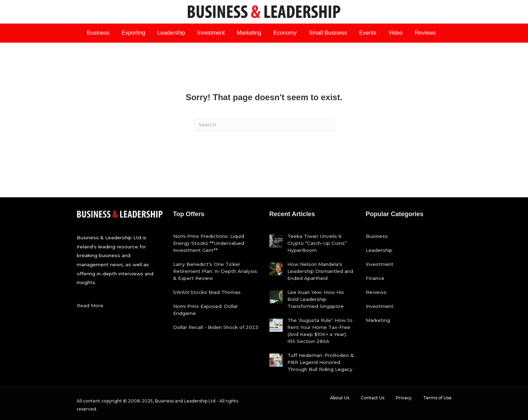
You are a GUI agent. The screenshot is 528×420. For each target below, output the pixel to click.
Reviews (425, 33)
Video (396, 33)
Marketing (249, 33)
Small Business (328, 33)
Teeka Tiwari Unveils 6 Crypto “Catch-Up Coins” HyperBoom (317, 243)
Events (368, 33)
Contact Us (373, 398)
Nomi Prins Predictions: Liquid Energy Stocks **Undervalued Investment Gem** (209, 243)
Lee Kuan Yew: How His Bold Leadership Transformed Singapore (316, 299)
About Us (340, 398)
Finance (375, 278)
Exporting (133, 33)
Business (98, 33)
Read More (90, 305)
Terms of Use (437, 398)
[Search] (264, 125)
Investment (211, 33)
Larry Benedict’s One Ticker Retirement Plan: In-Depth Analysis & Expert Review (215, 271)
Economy (285, 33)
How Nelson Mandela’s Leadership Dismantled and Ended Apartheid (320, 271)
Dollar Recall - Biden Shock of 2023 (216, 327)
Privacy (404, 398)
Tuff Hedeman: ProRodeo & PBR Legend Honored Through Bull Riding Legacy (321, 362)
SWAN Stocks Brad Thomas (207, 292)
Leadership (171, 33)
